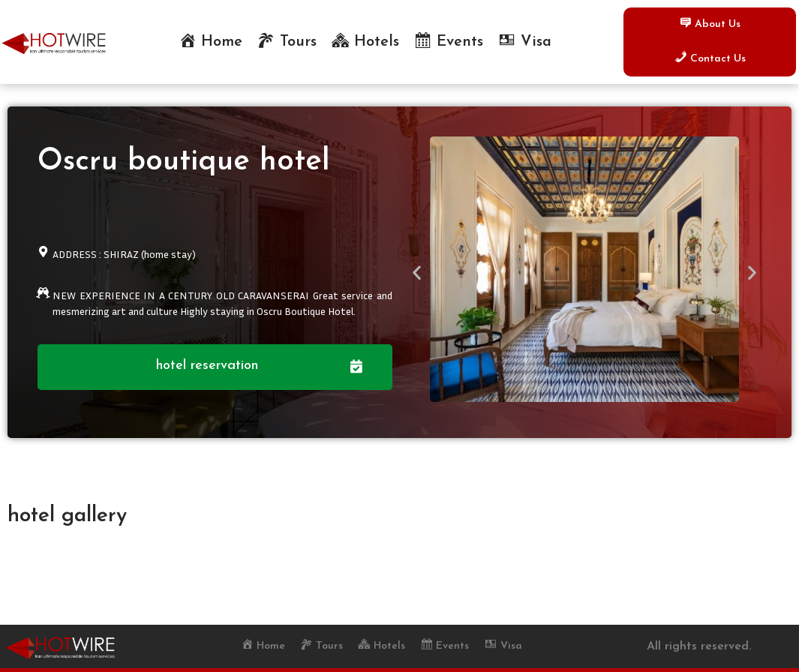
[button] (417, 272)
